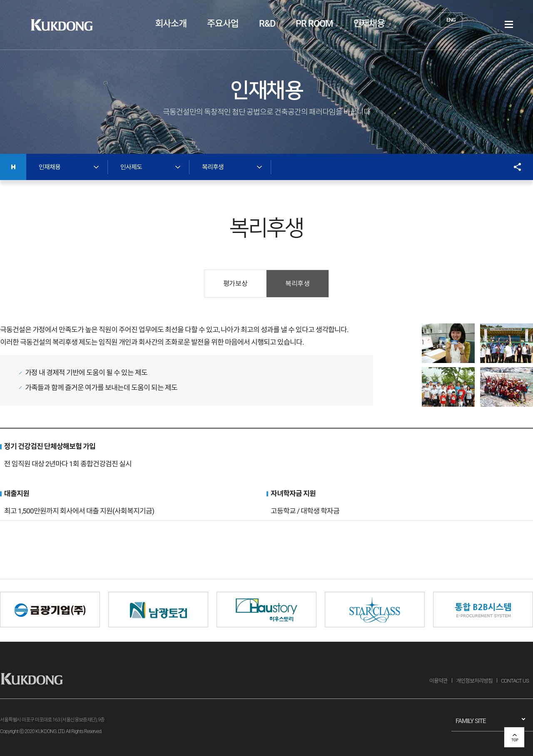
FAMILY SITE (471, 721)
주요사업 (223, 24)
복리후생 (297, 284)
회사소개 (171, 24)
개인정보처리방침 (474, 681)
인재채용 (369, 24)
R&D (267, 24)
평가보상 (235, 284)
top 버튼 (514, 737)
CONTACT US (515, 681)
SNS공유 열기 (513, 167)
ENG (451, 20)
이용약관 (438, 681)
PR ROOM (314, 24)
